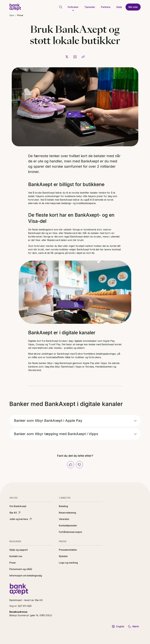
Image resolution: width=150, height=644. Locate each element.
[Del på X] (67, 57)
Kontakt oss (16, 556)
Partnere (106, 7)
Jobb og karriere (21, 519)
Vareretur (64, 519)
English (118, 626)
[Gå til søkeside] (61, 7)
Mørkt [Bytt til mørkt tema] (133, 626)
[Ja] (71, 465)
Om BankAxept (18, 506)
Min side (133, 7)
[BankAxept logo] (15, 7)
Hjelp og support (19, 550)
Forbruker (73, 7)
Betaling (63, 506)
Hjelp (119, 7)
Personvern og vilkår (21, 569)
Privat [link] (20, 15)
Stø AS (15, 513)
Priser (13, 563)
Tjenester (90, 7)
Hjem (12, 15)
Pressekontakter (68, 550)
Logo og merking (68, 563)
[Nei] (79, 465)
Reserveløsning (67, 513)
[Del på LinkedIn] (75, 57)
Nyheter (63, 556)
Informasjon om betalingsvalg (26, 576)
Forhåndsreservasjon (70, 532)
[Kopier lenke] (83, 57)
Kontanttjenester (68, 525)
